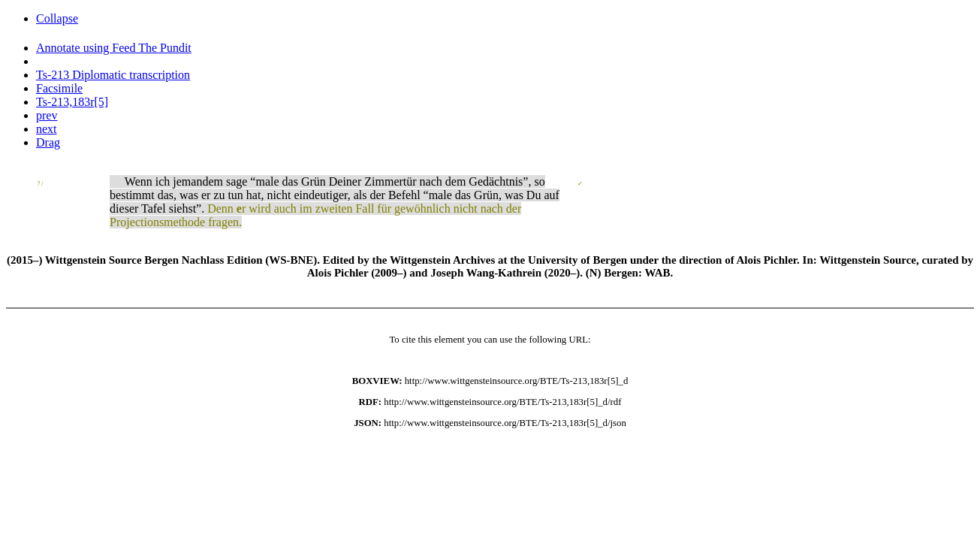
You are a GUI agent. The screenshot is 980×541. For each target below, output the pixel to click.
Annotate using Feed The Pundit (114, 48)
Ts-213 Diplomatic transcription (113, 75)
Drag (48, 142)
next (47, 129)
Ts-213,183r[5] (72, 102)
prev (47, 115)
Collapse (57, 18)
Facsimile (59, 88)
